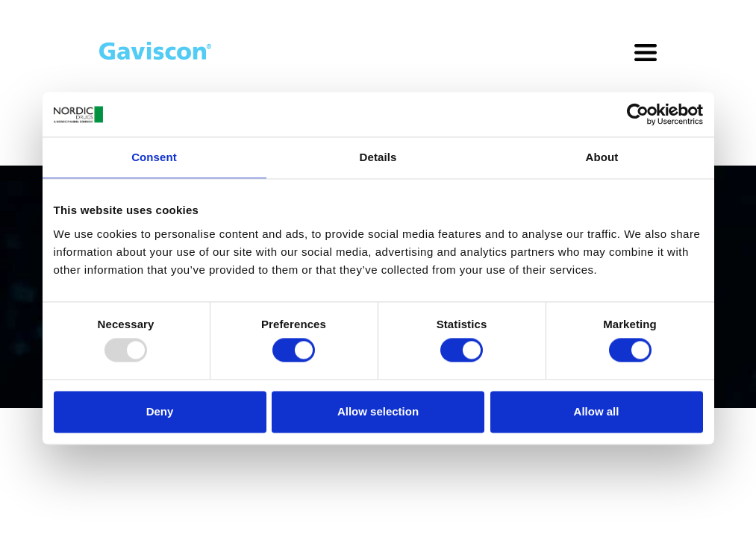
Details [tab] (378, 157)
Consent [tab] (154, 157)
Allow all (597, 411)
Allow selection (378, 411)
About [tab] (602, 157)
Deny (160, 411)
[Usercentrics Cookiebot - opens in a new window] (638, 114)
